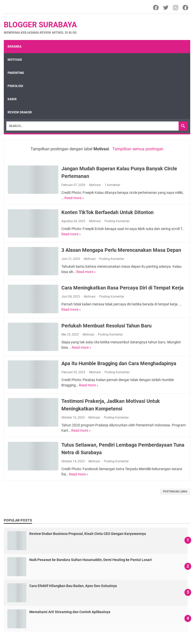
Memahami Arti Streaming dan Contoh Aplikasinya (70, 612)
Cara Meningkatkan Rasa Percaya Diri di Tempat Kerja (123, 288)
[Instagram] (176, 8)
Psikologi (15, 86)
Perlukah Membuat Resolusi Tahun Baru (106, 326)
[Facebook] (156, 8)
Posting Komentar (117, 221)
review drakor (20, 112)
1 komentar (112, 185)
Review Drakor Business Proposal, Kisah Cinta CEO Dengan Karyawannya (88, 534)
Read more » (74, 198)
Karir (12, 99)
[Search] (92, 126)
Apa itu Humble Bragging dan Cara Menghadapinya (119, 363)
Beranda (15, 47)
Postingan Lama (175, 492)
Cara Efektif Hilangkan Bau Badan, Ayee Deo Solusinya (73, 586)
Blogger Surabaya (40, 25)
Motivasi (15, 60)
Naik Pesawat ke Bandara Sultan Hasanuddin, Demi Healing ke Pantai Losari (91, 560)
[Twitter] (166, 8)
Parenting (16, 73)
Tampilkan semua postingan (138, 149)
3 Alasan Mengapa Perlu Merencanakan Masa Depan (121, 250)
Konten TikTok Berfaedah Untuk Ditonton (107, 212)
